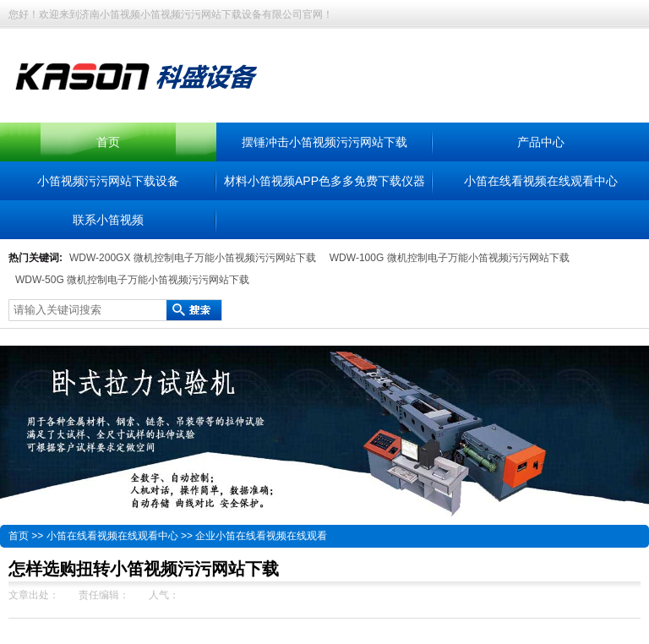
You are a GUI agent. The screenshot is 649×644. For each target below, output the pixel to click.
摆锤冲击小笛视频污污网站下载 (324, 142)
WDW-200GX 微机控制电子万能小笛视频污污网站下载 (193, 258)
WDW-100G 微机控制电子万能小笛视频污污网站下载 (450, 258)
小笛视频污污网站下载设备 (108, 181)
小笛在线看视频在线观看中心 (541, 181)
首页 (108, 142)
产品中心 (541, 142)
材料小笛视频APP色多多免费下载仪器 (324, 181)
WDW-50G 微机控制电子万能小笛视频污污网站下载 (132, 280)
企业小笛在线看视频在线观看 (261, 536)
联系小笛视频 (108, 220)
